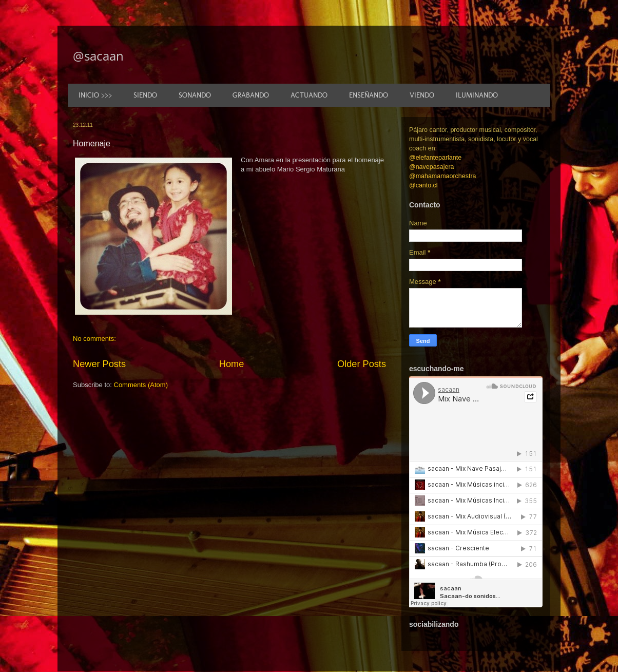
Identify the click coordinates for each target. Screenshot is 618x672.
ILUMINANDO (477, 95)
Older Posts (362, 364)
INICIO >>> (95, 95)
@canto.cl (423, 185)
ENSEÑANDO (369, 95)
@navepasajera (432, 167)
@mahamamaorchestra (442, 176)
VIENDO (422, 95)
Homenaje (92, 143)
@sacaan (98, 56)
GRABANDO (251, 95)
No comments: (94, 339)
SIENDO (145, 95)
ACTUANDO (309, 95)
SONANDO (195, 95)
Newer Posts (99, 364)
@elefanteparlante (435, 158)
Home (232, 364)
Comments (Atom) (141, 385)
